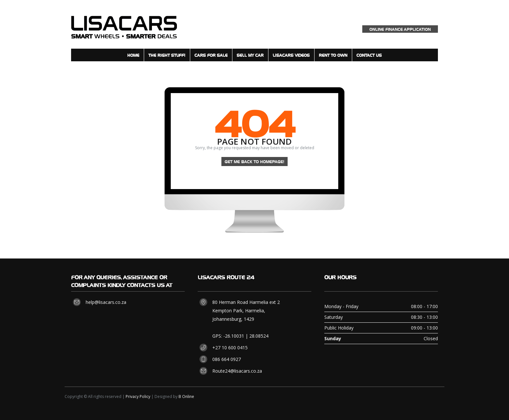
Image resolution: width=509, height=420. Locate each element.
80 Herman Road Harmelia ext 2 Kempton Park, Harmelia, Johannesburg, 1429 (246, 311)
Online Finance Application (400, 29)
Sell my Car (250, 55)
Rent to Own (333, 55)
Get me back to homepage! (255, 161)
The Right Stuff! (167, 55)
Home (133, 55)
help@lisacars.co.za (106, 302)
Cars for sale (211, 55)
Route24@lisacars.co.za (237, 371)
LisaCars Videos (291, 55)
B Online (186, 396)
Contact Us (369, 55)
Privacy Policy (138, 396)
